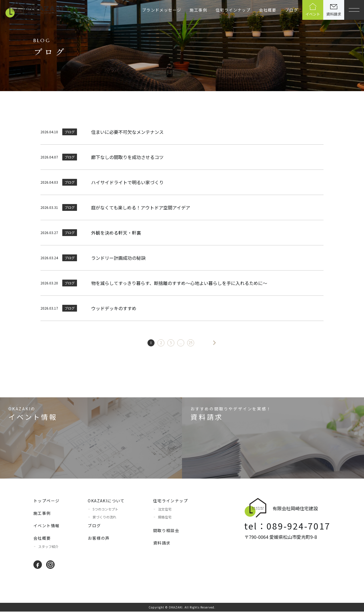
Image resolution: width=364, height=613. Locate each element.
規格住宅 (165, 518)
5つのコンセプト (105, 510)
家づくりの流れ (104, 518)
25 (187, 343)
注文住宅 (165, 510)
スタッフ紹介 (48, 548)
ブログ (292, 10)
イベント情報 (46, 527)
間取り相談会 (166, 532)
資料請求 (162, 544)
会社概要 (268, 10)
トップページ (46, 502)
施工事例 (198, 10)
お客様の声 (99, 539)
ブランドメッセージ (162, 10)
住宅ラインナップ (233, 10)
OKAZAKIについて (106, 502)
